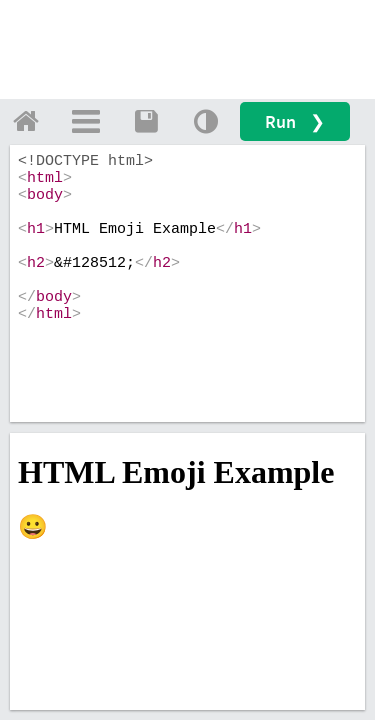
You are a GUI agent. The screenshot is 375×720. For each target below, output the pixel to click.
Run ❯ (295, 121)
